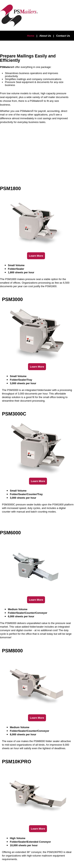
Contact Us (63, 36)
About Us (45, 36)
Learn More (36, 256)
